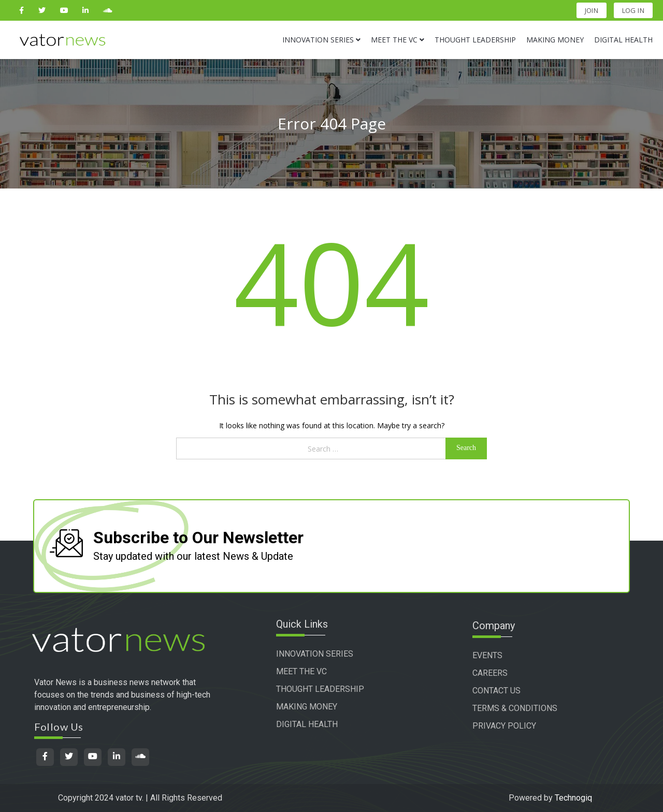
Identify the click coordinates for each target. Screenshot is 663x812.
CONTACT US (508, 691)
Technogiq (573, 798)
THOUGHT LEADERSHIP (335, 691)
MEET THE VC (316, 673)
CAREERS (501, 673)
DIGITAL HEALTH (321, 726)
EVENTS (499, 655)
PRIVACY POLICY (516, 726)
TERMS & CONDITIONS (526, 708)
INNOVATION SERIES (329, 655)
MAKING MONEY (321, 708)
